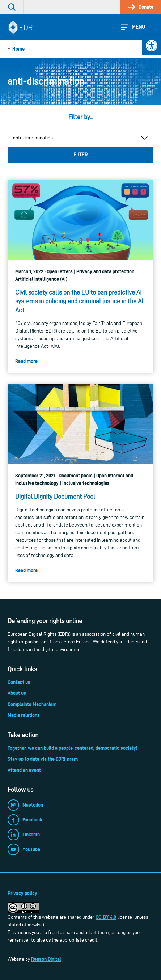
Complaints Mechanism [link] (32, 704)
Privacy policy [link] (22, 893)
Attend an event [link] (24, 770)
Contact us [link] (19, 682)
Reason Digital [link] (46, 959)
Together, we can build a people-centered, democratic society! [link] (72, 748)
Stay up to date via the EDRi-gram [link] (43, 759)
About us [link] (17, 693)
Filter (80, 155)
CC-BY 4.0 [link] (106, 917)
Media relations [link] (24, 715)
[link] (152, 46)
